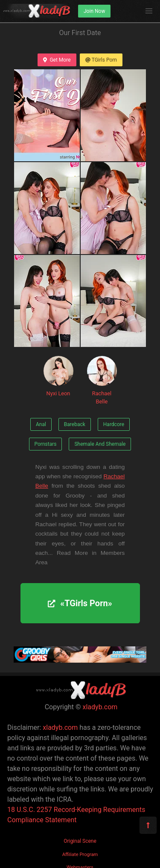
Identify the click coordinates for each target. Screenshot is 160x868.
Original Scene (80, 841)
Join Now (94, 11)
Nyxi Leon (58, 376)
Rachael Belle (102, 380)
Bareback (75, 424)
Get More (57, 60)
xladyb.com (100, 707)
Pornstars (46, 444)
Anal (41, 424)
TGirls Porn (101, 60)
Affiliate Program (80, 855)
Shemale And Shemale (100, 444)
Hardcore (114, 424)
